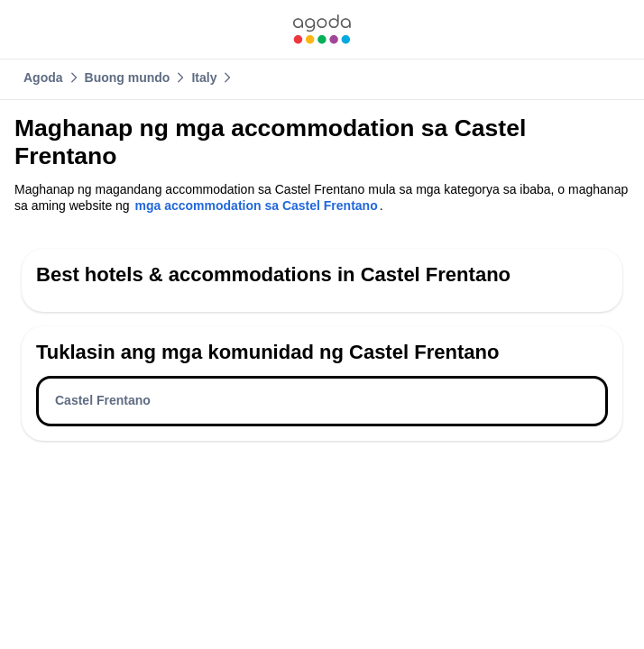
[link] (322, 29)
